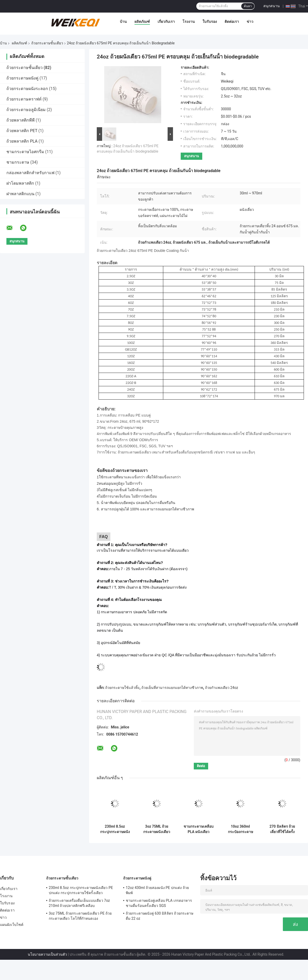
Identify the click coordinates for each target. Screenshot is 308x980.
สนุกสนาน (272, 6)
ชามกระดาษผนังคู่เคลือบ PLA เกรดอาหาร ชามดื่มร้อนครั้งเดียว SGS (159, 903)
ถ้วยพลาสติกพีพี (21, 120)
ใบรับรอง (210, 22)
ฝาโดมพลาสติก (20, 183)
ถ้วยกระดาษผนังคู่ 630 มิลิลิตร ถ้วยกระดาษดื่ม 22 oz (160, 916)
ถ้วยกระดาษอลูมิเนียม (26, 110)
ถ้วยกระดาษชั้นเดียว (47, 43)
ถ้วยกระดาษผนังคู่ (22, 78)
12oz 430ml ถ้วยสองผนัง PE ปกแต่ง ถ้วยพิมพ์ (157, 890)
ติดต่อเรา (232, 22)
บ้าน (123, 22)
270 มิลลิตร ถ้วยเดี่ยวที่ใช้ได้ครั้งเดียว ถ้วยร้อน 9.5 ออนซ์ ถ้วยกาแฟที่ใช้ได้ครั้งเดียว (282, 829)
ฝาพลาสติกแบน (20, 194)
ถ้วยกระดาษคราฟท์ (24, 99)
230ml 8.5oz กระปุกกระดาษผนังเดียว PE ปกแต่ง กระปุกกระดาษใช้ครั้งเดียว (115, 829)
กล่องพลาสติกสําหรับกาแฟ (30, 173)
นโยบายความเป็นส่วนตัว (47, 954)
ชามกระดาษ (18, 162)
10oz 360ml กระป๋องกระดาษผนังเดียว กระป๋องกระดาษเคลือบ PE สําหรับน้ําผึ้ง (240, 829)
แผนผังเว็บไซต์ (12, 925)
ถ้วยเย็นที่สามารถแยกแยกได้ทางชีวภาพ (172, 688)
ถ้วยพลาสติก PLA (22, 141)
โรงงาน (189, 22)
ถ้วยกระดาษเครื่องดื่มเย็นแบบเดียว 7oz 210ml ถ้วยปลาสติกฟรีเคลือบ (79, 903)
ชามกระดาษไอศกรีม (25, 152)
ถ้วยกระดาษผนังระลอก (27, 89)
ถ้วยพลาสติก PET (22, 131)
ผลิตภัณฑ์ (142, 22)
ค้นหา (248, 6)
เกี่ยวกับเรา (166, 22)
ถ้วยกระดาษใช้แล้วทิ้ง (122, 688)
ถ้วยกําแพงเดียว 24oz (222, 688)
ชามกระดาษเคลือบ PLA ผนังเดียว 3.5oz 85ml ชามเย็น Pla (199, 829)
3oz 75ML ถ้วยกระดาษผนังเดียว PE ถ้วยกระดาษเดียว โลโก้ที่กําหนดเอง (157, 829)
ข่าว (250, 22)
